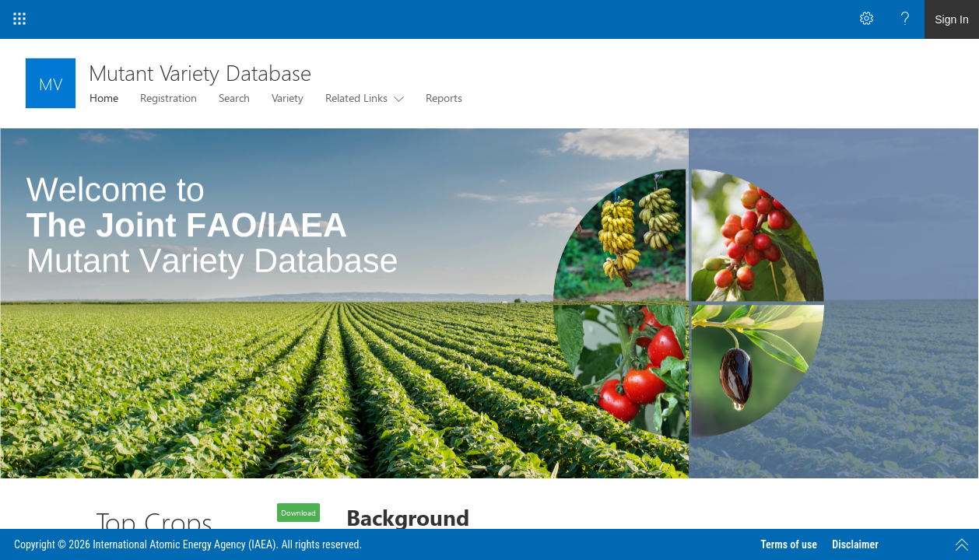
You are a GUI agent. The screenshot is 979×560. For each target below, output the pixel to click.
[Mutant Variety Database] (51, 83)
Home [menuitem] (104, 98)
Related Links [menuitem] (356, 98)
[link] (489, 303)
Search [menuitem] (234, 98)
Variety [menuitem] (288, 98)
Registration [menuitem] (168, 98)
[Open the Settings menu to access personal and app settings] (866, 19)
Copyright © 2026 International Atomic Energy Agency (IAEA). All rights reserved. (188, 544)
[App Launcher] (19, 19)
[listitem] (489, 303)
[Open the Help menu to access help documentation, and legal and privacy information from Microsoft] (905, 19)
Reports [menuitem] (444, 98)
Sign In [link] (952, 19)
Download (298, 513)
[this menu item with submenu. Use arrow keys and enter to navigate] (396, 98)
